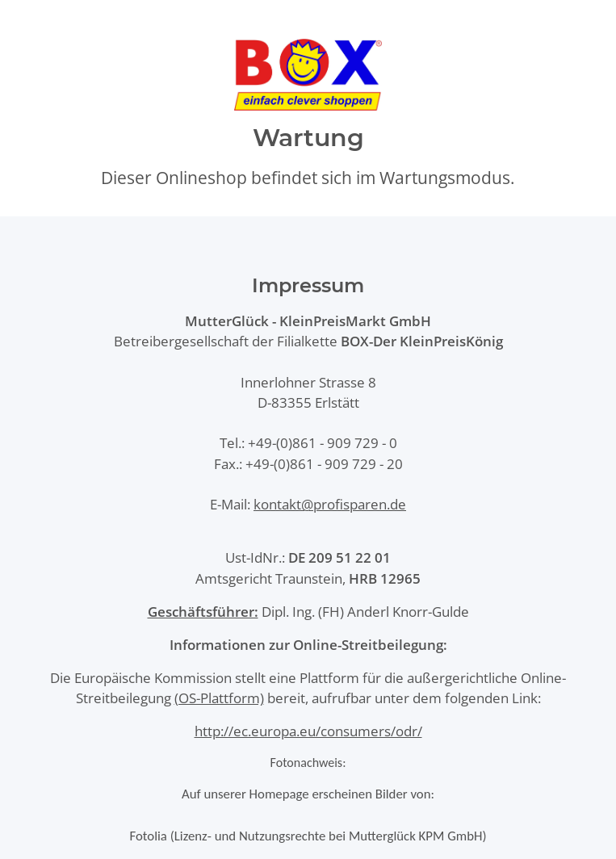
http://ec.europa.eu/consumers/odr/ (308, 731)
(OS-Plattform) (219, 698)
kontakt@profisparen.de (330, 504)
